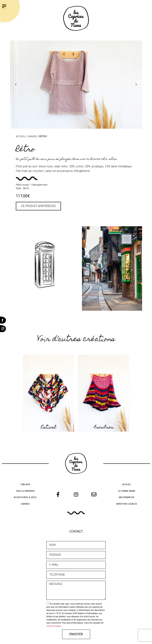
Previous (16, 84)
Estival (48, 428)
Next (136, 84)
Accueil (21, 136)
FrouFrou (104, 428)
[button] (38, 206)
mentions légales (54, 626)
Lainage (32, 136)
